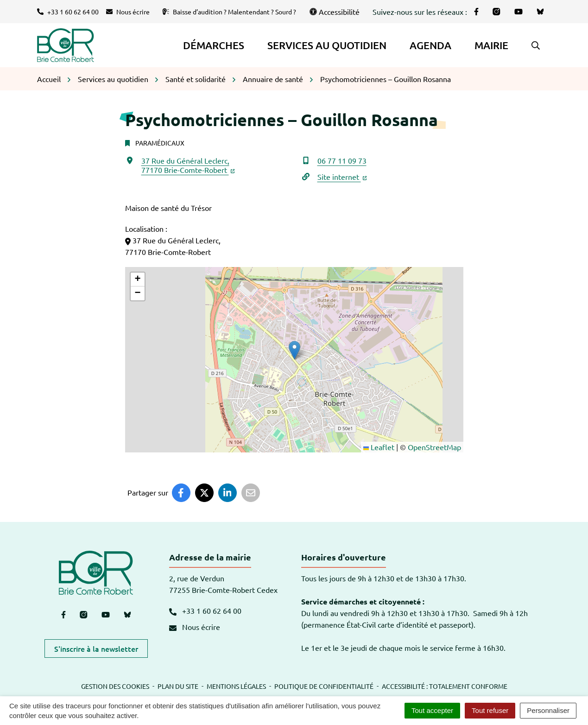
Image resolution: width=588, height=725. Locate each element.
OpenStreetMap (434, 447)
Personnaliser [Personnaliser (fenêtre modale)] (548, 710)
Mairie (491, 45)
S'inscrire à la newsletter (96, 649)
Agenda (430, 45)
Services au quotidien (327, 45)
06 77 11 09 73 (342, 160)
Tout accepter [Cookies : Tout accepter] (432, 710)
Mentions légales (236, 686)
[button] (536, 45)
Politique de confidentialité (324, 686)
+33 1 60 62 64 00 (205, 611)
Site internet (342, 177)
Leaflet (379, 447)
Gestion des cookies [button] (115, 686)
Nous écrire (195, 627)
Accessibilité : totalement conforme (445, 686)
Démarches (214, 45)
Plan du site (178, 686)
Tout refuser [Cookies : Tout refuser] (490, 710)
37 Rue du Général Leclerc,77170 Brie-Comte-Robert (188, 165)
